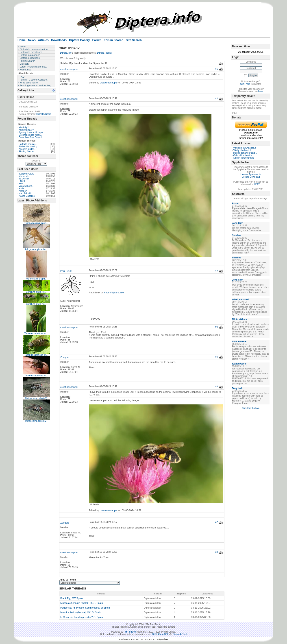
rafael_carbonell (241, 300)
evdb (21, 189)
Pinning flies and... (28, 152)
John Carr (237, 223)
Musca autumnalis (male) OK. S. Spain (82, 603)
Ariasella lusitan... (27, 149)
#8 (216, 552)
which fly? (24, 128)
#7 (216, 522)
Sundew (236, 235)
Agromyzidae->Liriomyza (31, 132)
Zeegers (65, 357)
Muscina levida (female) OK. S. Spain (81, 612)
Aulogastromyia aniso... (36, 249)
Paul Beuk (66, 271)
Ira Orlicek (24, 179)
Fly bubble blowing (28, 147)
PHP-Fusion (130, 632)
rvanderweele (239, 342)
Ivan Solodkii (25, 193)
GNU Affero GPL (160, 634)
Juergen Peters (26, 174)
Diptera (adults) (105, 53)
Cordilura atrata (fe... (36, 292)
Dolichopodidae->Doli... (30, 135)
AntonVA (23, 191)
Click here (245, 84)
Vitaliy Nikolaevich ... (244, 150)
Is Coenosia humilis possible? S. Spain (82, 617)
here (261, 91)
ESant (22, 181)
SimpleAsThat (180, 634)
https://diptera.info (114, 293)
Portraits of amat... (28, 144)
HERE (257, 184)
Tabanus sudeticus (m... (36, 333)
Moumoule (24, 176)
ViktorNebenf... (26, 186)
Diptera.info (66, 53)
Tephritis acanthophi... (36, 279)
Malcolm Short (43, 114)
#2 (216, 99)
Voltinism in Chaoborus (245, 148)
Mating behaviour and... (245, 153)
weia (21, 184)
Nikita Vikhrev (239, 319)
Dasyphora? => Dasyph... (32, 137)
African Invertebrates (244, 158)
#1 (216, 69)
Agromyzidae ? (26, 130)
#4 (216, 327)
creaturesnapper (69, 69)
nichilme (237, 258)
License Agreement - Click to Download (251, 176)
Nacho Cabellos (27, 196)
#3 (216, 271)
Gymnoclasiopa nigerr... (36, 223)
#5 (216, 357)
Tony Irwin (238, 388)
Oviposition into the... (244, 155)
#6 (216, 387)
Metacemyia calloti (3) (36, 398)
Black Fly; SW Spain (72, 598)
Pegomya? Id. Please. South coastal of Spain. (85, 608)
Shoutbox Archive (251, 408)
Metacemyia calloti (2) (36, 421)
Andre (235, 203)
